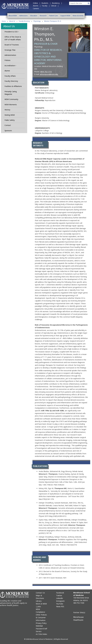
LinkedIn (60, 598)
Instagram (60, 601)
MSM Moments (11, 105)
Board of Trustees (12, 45)
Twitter (59, 595)
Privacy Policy (41, 623)
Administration (10, 55)
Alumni (7, 71)
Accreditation (10, 66)
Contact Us (40, 593)
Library (39, 601)
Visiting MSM (10, 115)
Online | (37, 3)
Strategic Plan (10, 50)
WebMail (39, 626)
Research (43, 16)
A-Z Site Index (41, 634)
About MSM (13, 16)
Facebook (60, 593)
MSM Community (11, 99)
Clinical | (55, 6)
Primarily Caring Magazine (11, 93)
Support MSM (65, 16)
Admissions (23, 16)
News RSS (60, 606)
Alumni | (37, 6)
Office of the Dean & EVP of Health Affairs (13, 38)
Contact (8, 125)
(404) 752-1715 (46, 72)
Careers (36, 8)
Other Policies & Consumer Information (41, 617)
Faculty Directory (24, 21)
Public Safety (10, 120)
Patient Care (53, 16)
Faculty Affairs (10, 76)
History (7, 110)
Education (34, 16)
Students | (46, 3)
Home (4, 21)
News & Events (78, 16)
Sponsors (8, 131)
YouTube (60, 604)
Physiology (37, 21)
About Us (12, 21)
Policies (7, 60)
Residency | (57, 3)
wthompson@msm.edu (49, 74)
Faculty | (46, 6)
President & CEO (12, 32)
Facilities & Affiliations (13, 86)
